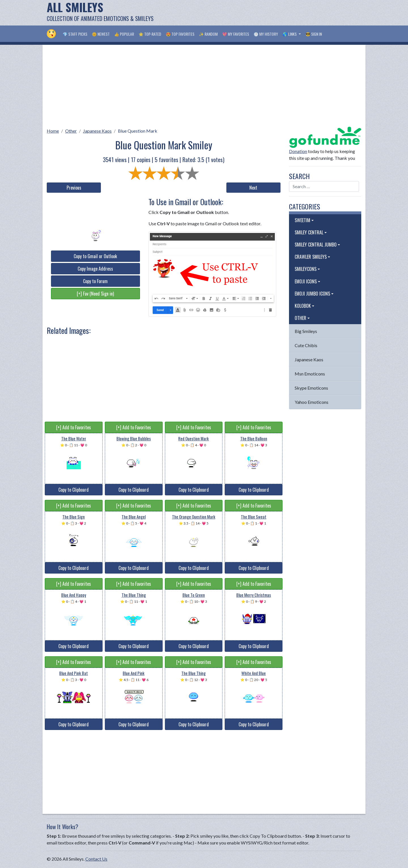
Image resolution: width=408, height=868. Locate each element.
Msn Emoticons (310, 374)
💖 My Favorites (236, 34)
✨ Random (208, 34)
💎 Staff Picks (75, 34)
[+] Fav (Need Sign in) (95, 294)
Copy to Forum (95, 281)
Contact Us (96, 859)
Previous (74, 188)
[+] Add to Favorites (74, 427)
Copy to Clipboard (74, 490)
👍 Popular (124, 34)
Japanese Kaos (97, 131)
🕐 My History (266, 34)
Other (71, 131)
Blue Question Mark (138, 131)
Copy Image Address (95, 269)
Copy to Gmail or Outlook (95, 256)
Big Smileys (306, 331)
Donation (298, 151)
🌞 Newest (101, 34)
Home (53, 131)
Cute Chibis (306, 345)
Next (253, 188)
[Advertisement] (258, 13)
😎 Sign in (314, 34)
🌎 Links (290, 34)
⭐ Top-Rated (150, 34)
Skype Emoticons (311, 388)
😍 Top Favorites (180, 34)
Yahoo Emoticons (312, 402)
